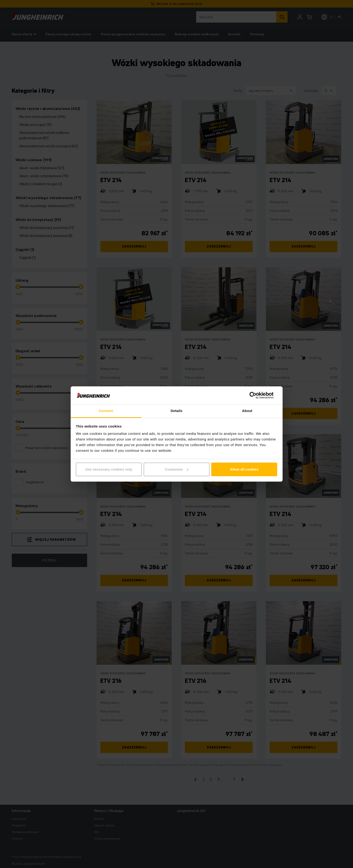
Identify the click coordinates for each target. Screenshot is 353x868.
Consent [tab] (106, 411)
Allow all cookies (244, 469)
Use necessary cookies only (109, 469)
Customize (177, 469)
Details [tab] (177, 411)
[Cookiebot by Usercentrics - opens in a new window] (257, 395)
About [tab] (247, 411)
